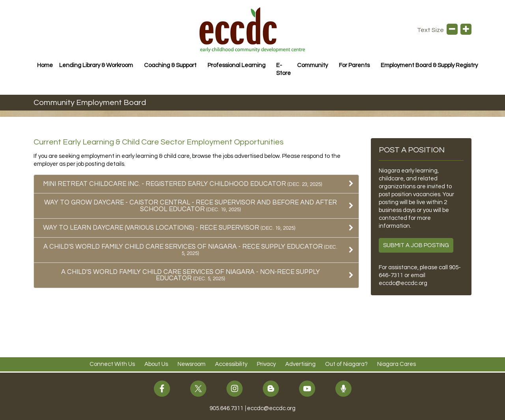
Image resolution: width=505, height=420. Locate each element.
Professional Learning (237, 65)
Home (45, 65)
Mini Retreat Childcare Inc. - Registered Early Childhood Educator (183, 184)
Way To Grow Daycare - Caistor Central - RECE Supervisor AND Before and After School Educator (191, 206)
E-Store (283, 69)
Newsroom (192, 364)
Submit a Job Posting (416, 245)
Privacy (266, 364)
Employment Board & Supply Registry (429, 65)
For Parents (354, 65)
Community (312, 65)
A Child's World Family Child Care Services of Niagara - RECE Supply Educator (190, 250)
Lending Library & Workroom (96, 65)
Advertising (300, 364)
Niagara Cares (397, 364)
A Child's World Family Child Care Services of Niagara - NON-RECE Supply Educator (191, 275)
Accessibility (231, 364)
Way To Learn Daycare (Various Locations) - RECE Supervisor (169, 228)
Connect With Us (112, 364)
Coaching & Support (170, 65)
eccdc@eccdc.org (403, 283)
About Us (156, 364)
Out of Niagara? (346, 364)
